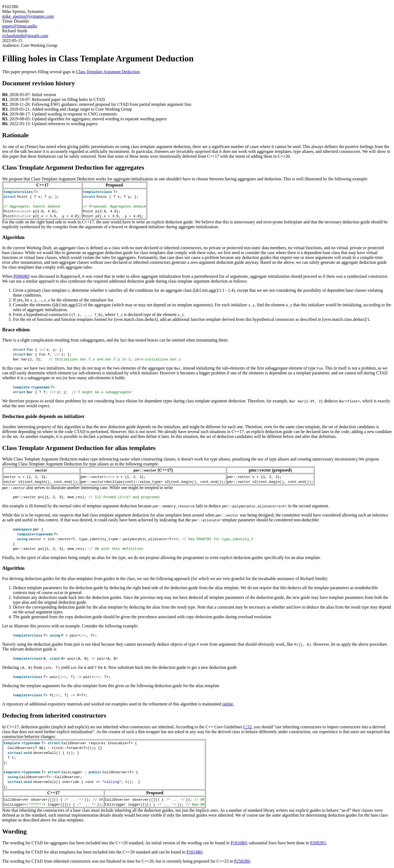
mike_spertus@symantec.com (28, 16)
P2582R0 (242, 861)
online (228, 704)
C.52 (247, 727)
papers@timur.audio (20, 26)
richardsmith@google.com (25, 36)
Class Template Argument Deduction (108, 72)
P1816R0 (239, 843)
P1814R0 (195, 852)
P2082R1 (318, 843)
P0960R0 (22, 276)
